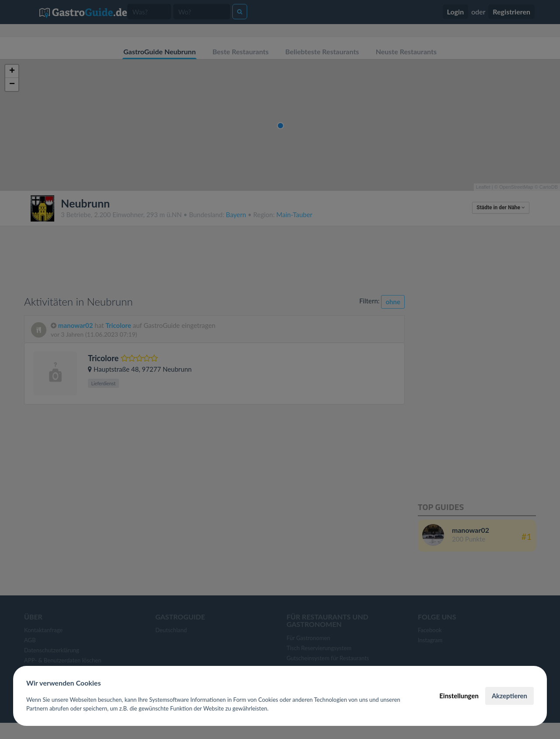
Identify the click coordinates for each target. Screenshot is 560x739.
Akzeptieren (509, 696)
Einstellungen (459, 696)
